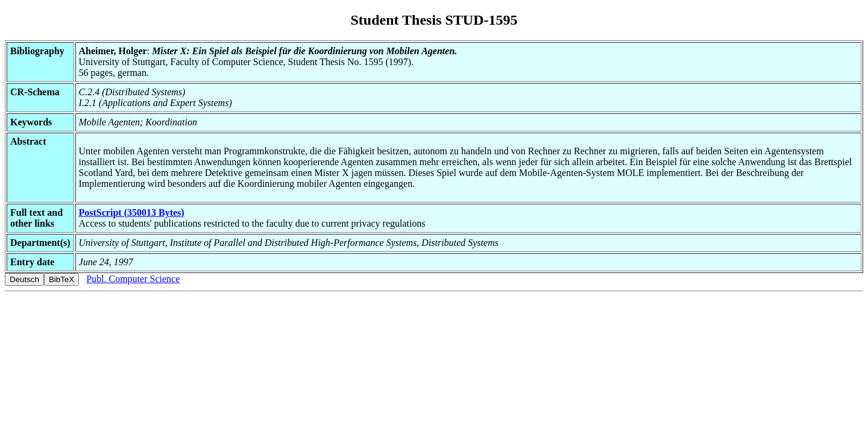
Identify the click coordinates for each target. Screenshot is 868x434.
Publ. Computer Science (133, 279)
